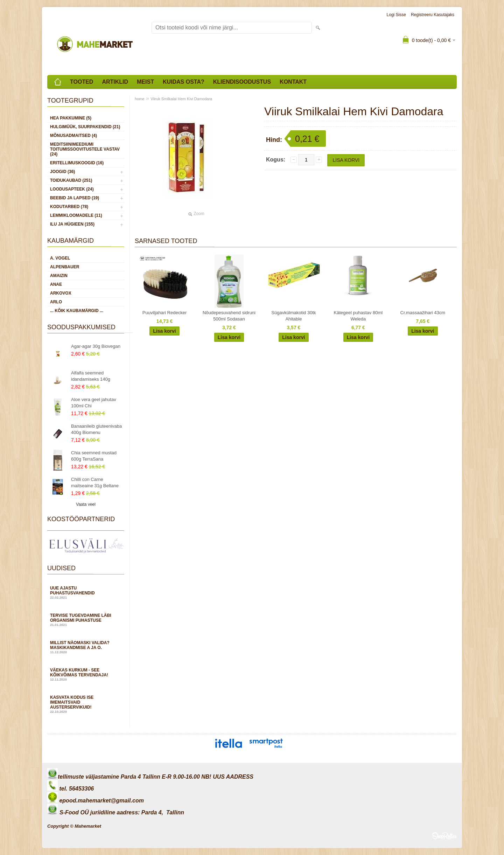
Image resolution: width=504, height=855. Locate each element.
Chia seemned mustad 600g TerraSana (94, 456)
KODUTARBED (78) (69, 207)
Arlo (56, 302)
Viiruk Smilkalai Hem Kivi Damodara (181, 99)
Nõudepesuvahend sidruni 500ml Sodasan (229, 316)
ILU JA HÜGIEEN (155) (72, 224)
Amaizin (59, 276)
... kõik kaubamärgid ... (77, 311)
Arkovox (61, 293)
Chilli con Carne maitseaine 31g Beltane (95, 482)
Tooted (82, 82)
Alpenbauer (65, 267)
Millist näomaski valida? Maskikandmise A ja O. (86, 647)
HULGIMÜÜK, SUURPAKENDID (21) (85, 127)
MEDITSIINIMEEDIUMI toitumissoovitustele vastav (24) (85, 149)
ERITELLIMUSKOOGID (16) (77, 163)
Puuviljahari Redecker (164, 313)
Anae (56, 284)
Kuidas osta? (184, 82)
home (140, 99)
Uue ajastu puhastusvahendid (86, 592)
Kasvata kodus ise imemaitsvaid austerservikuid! (86, 704)
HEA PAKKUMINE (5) (71, 118)
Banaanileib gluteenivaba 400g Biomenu (96, 429)
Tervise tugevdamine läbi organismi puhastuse (86, 620)
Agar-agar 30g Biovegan (96, 346)
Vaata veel (86, 504)
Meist (145, 82)
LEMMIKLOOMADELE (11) (76, 215)
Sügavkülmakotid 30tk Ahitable (293, 316)
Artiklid (115, 82)
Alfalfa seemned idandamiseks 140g (91, 376)
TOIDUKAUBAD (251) (71, 180)
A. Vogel (60, 258)
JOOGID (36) (62, 172)
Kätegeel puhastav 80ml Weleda (358, 316)
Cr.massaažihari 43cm (423, 313)
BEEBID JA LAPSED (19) (75, 198)
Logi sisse (396, 15)
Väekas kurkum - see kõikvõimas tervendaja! (86, 674)
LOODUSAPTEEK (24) (72, 189)
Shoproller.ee (444, 836)
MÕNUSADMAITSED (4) (73, 136)
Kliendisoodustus (242, 82)
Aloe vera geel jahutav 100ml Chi (94, 403)
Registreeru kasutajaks (433, 15)
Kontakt (293, 82)
